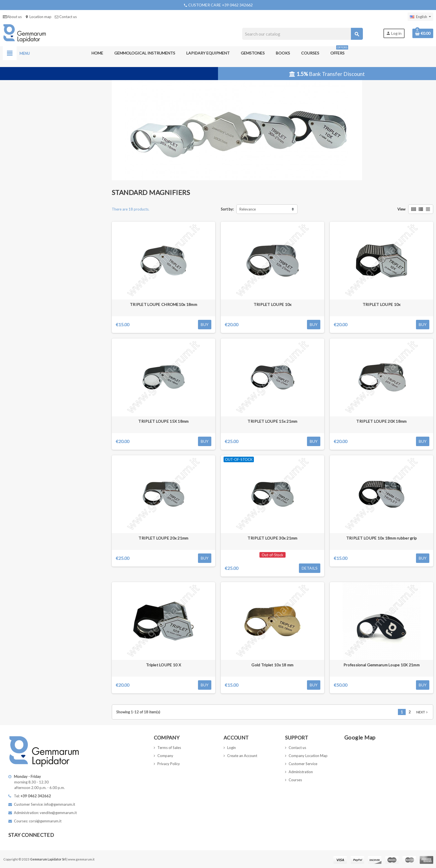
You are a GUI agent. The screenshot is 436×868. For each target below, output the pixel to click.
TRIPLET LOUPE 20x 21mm (163, 538)
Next (423, 712)
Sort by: (227, 209)
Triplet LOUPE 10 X (163, 665)
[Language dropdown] (420, 17)
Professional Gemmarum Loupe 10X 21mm (381, 665)
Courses (295, 780)
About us (12, 17)
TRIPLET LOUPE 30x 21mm (272, 538)
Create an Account (242, 756)
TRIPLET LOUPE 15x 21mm (272, 421)
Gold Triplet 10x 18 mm (272, 665)
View (401, 209)
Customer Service (303, 764)
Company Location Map (308, 756)
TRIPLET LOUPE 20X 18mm (381, 421)
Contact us (66, 17)
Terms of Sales (169, 748)
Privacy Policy (169, 764)
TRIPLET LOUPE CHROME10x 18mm (163, 304)
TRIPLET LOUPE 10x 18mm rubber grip (382, 538)
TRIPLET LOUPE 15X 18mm (163, 421)
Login (231, 748)
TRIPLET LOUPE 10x (273, 304)
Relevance (248, 209)
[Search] (302, 34)
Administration (301, 772)
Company (165, 756)
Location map (38, 17)
